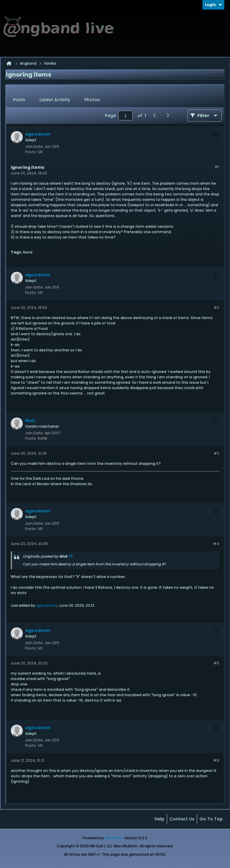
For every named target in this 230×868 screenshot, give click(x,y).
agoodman (46, 605)
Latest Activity (55, 100)
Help (159, 819)
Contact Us (182, 819)
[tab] (19, 100)
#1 (217, 167)
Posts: (31, 152)
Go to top (211, 819)
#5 (216, 663)
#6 (216, 760)
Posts (19, 100)
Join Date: (34, 147)
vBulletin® (114, 838)
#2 (216, 308)
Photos (92, 100)
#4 (216, 544)
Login (213, 5)
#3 (216, 453)
